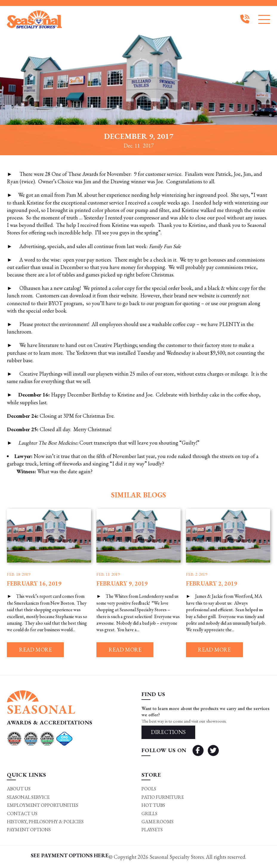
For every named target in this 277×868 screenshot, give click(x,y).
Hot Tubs (153, 805)
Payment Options (29, 830)
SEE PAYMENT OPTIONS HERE (70, 855)
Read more (36, 650)
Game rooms (157, 822)
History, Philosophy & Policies (45, 822)
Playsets (152, 830)
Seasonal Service (28, 797)
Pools (149, 789)
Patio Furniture (163, 797)
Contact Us (22, 814)
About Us (19, 789)
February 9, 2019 (122, 583)
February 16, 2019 (34, 583)
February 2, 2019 (212, 583)
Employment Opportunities (43, 805)
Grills (149, 814)
